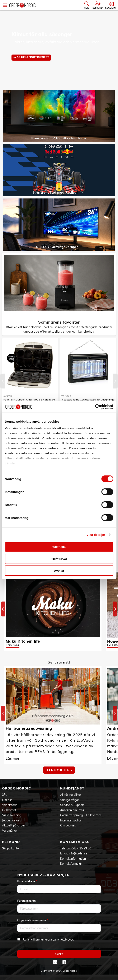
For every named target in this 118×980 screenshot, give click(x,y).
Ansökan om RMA (72, 810)
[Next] (115, 381)
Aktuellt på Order (14, 825)
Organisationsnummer (33, 920)
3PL (5, 795)
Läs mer (13, 645)
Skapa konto (10, 848)
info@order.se (78, 853)
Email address (27, 881)
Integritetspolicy (71, 820)
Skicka (59, 954)
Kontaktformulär (71, 864)
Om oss (7, 800)
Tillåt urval (59, 559)
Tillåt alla (59, 547)
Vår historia (10, 805)
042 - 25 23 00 (81, 848)
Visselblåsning (12, 815)
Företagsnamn (28, 901)
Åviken (8, 396)
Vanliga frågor (70, 800)
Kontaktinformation (73, 859)
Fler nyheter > (59, 770)
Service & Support (72, 805)
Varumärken (10, 831)
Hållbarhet (9, 810)
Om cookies (68, 825)
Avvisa (59, 571)
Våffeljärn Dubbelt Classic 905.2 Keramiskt (29, 400)
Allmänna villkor (71, 795)
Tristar (66, 396)
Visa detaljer (96, 534)
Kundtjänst (72, 788)
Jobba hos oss (11, 820)
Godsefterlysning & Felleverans (81, 815)
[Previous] (3, 381)
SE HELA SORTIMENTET (33, 57)
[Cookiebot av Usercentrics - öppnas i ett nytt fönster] (95, 407)
